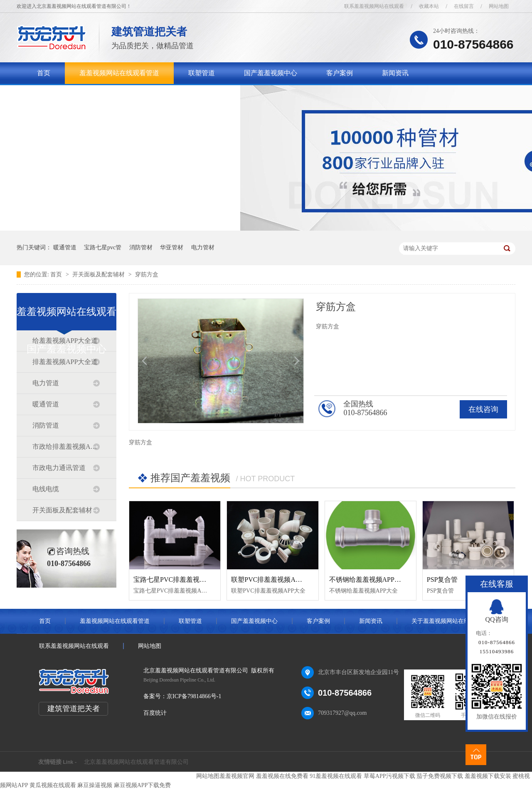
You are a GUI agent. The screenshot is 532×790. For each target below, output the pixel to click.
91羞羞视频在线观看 (336, 776)
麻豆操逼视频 (95, 785)
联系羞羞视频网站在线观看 (374, 6)
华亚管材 (172, 247)
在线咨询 (483, 409)
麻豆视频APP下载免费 (143, 785)
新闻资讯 (395, 73)
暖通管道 (65, 247)
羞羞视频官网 (237, 776)
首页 (44, 73)
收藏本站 (429, 6)
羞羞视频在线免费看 (282, 776)
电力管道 (46, 383)
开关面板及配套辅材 (99, 274)
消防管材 (141, 247)
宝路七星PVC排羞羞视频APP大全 (182, 580)
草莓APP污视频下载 (389, 776)
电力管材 (203, 247)
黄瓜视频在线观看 (53, 785)
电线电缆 (46, 489)
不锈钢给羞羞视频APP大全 (368, 580)
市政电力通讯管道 (59, 468)
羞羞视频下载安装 (488, 776)
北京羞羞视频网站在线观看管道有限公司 (136, 762)
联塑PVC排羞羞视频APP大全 (273, 580)
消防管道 (46, 425)
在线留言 (464, 6)
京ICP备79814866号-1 (194, 696)
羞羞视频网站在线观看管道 (119, 73)
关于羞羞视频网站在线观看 (77, 95)
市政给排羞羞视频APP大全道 (66, 447)
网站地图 (499, 6)
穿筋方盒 (147, 274)
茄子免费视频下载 (440, 776)
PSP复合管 (442, 580)
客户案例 (340, 73)
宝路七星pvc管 (103, 247)
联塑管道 (202, 73)
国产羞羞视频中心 (271, 73)
